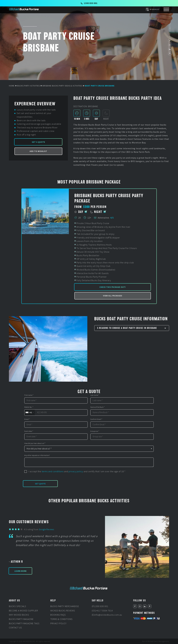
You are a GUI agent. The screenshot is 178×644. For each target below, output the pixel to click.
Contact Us (15, 628)
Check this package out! (113, 287)
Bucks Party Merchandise (65, 606)
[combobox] (30, 412)
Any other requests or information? (37, 455)
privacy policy (76, 471)
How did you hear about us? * (35, 443)
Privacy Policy (58, 623)
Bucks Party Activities (29, 86)
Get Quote (40, 484)
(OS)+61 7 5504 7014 (102, 611)
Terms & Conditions (61, 619)
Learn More (21, 571)
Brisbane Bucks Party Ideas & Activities (62, 86)
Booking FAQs (58, 615)
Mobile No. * (29, 407)
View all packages (113, 296)
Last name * (95, 395)
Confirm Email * (96, 419)
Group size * (95, 431)
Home (12, 86)
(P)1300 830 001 (100, 606)
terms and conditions (53, 471)
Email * (27, 419)
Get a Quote (38, 142)
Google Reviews (46, 529)
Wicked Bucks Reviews (63, 611)
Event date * (29, 431)
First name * (29, 395)
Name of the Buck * (97, 407)
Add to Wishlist (38, 151)
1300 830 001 (89, 3)
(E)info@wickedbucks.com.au (107, 615)
